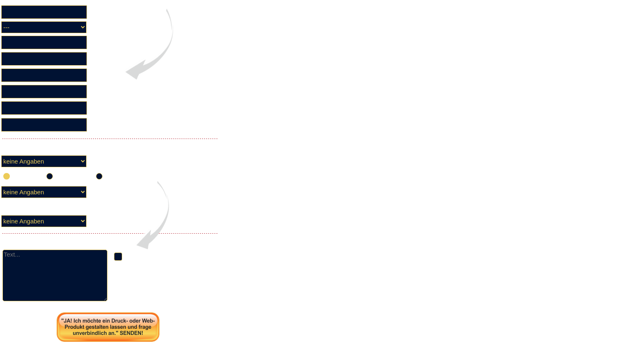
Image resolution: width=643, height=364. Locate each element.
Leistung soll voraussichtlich (130, 161)
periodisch (123, 176)
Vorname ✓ (108, 42)
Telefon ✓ (106, 108)
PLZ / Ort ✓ (108, 92)
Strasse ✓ (106, 75)
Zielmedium (108, 192)
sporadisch (74, 176)
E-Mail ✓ (104, 125)
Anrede (102, 27)
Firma (100, 12)
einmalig (27, 176)
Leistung (104, 221)
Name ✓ (104, 59)
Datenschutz (137, 299)
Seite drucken (108, 351)
